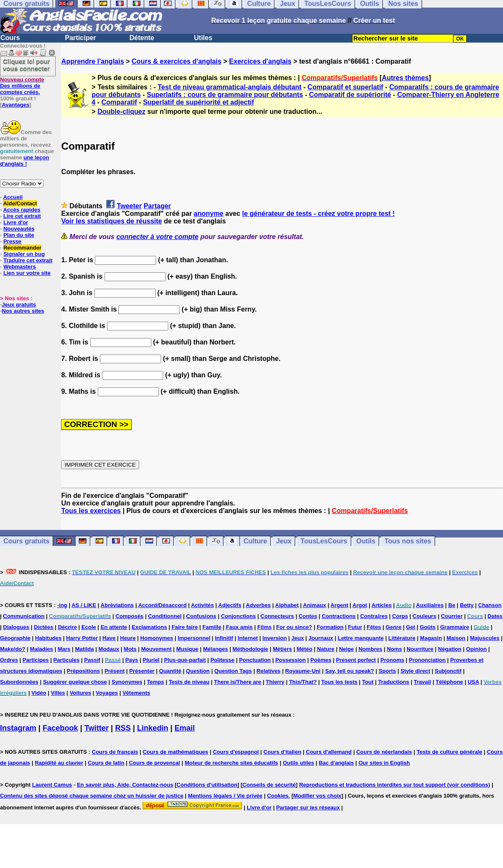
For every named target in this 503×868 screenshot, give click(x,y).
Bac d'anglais (336, 763)
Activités (202, 605)
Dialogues (16, 627)
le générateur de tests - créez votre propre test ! (318, 214)
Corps (400, 616)
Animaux (315, 605)
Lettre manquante (361, 638)
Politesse (222, 660)
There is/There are (238, 682)
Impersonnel (194, 638)
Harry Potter (82, 638)
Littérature (402, 638)
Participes (36, 660)
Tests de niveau (189, 682)
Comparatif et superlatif (345, 87)
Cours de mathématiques (175, 752)
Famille (212, 627)
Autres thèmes (405, 78)
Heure (128, 638)
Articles (382, 605)
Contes (308, 616)
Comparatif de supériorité (350, 95)
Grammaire (455, 627)
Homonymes (157, 638)
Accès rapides (22, 210)
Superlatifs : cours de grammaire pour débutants (225, 95)
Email (185, 728)
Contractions (339, 616)
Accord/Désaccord (163, 605)
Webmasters (20, 267)
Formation (330, 627)
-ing (62, 605)
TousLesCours (324, 541)
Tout (368, 682)
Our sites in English (384, 763)
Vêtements (136, 693)
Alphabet (287, 605)
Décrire (67, 627)
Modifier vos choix (317, 796)
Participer (81, 38)
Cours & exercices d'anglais (176, 61)
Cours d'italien (282, 752)
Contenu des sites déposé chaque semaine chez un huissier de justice (92, 796)
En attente (114, 627)
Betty (467, 605)
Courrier (452, 616)
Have (109, 638)
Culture (255, 541)
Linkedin (153, 728)
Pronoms (392, 660)
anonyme (209, 214)
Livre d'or (16, 222)
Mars (64, 649)
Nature (326, 649)
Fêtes (374, 627)
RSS (123, 728)
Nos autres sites (23, 311)
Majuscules (485, 638)
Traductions (394, 682)
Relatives (268, 671)
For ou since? (294, 627)
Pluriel (151, 660)
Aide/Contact (20, 203)
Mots (130, 649)
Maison (456, 638)
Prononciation (427, 660)
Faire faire (185, 627)
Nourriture (420, 649)
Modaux (109, 649)
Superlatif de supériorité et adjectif (198, 102)
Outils (366, 541)
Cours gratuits (26, 541)
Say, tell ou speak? (350, 671)
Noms (394, 649)
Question (198, 671)
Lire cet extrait (22, 216)
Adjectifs (230, 605)
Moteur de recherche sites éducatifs (231, 763)
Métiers (282, 649)
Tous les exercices (91, 511)
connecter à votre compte (157, 237)
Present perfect (356, 660)
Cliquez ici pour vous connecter (27, 65)
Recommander (22, 248)
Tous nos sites (408, 541)
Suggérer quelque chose (75, 682)
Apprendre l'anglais (93, 61)
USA (473, 682)
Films (264, 627)
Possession (291, 660)
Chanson (490, 605)
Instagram (18, 728)
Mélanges (215, 649)
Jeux (284, 541)
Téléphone (449, 682)
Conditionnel (165, 616)
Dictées (43, 627)
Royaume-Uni (303, 671)
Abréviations (117, 605)
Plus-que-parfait (185, 660)
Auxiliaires (430, 605)
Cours (10, 38)
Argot (360, 605)
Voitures (80, 693)
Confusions (202, 616)
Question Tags (233, 671)
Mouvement (156, 649)
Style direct (415, 671)
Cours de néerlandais (384, 752)
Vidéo (39, 693)
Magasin (431, 638)
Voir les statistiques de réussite (112, 221)
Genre (394, 627)
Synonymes (127, 682)
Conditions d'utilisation (207, 785)
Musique (187, 649)
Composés (129, 616)
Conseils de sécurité (269, 785)
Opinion (476, 649)
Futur (355, 627)
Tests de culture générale (449, 752)
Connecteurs (277, 616)
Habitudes (48, 638)
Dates (495, 616)
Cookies (278, 796)
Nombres (370, 649)
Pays (132, 660)
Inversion (274, 638)
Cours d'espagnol (236, 752)
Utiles (203, 38)
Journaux (321, 638)
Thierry (275, 682)
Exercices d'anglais (260, 61)
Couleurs (425, 616)
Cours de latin (106, 763)
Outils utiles (299, 763)
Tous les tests (339, 682)
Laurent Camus (52, 785)
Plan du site (19, 235)
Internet (248, 638)
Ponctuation (255, 660)
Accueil (13, 197)
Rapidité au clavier (59, 763)
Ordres (9, 660)
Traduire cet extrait (28, 260)
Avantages (15, 105)
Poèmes (321, 660)
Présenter (142, 671)
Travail (422, 682)
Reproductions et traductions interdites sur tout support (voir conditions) (394, 785)
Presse (12, 241)
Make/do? (13, 649)
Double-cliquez (121, 112)
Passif (92, 660)
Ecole (89, 627)
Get (411, 627)
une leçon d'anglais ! (24, 161)
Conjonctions (238, 616)
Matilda (85, 649)
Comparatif (119, 102)
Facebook (60, 728)
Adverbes (258, 605)
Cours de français (115, 752)
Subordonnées (19, 682)
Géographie (15, 638)
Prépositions (83, 671)
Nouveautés (19, 229)
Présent (115, 671)
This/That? (303, 682)
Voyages (107, 693)
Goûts (428, 627)
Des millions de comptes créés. (22, 86)
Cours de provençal (155, 763)
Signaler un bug (24, 254)
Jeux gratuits (19, 305)
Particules (67, 660)
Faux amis (239, 627)
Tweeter (129, 206)
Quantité (170, 671)
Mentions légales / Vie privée (225, 796)
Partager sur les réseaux (308, 808)
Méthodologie (251, 649)
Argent (339, 605)
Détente (142, 38)
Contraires (374, 616)
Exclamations (149, 627)
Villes (58, 693)
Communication (24, 616)
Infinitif (224, 638)
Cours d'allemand (329, 752)
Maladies (42, 649)
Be (452, 605)
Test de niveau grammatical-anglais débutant (230, 87)
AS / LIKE (84, 605)
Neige (346, 649)
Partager (157, 206)
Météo (304, 649)
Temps (155, 682)
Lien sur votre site (27, 273)
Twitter (97, 728)
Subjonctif (448, 671)
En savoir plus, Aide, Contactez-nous (125, 785)
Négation (450, 649)
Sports (387, 671)
